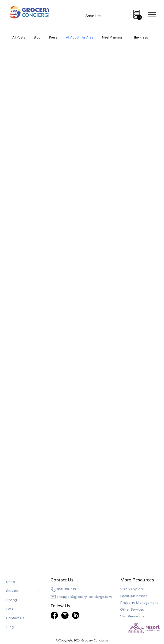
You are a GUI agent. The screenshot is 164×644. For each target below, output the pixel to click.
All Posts (19, 37)
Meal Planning (112, 37)
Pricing (12, 600)
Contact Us (15, 618)
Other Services (132, 610)
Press (53, 37)
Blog (37, 37)
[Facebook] (54, 615)
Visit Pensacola (132, 616)
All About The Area (80, 37)
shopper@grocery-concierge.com (84, 597)
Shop (11, 582)
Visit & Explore (132, 589)
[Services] (38, 591)
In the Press (139, 37)
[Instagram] (65, 615)
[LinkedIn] (76, 615)
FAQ (10, 609)
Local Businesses (134, 596)
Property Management (139, 603)
